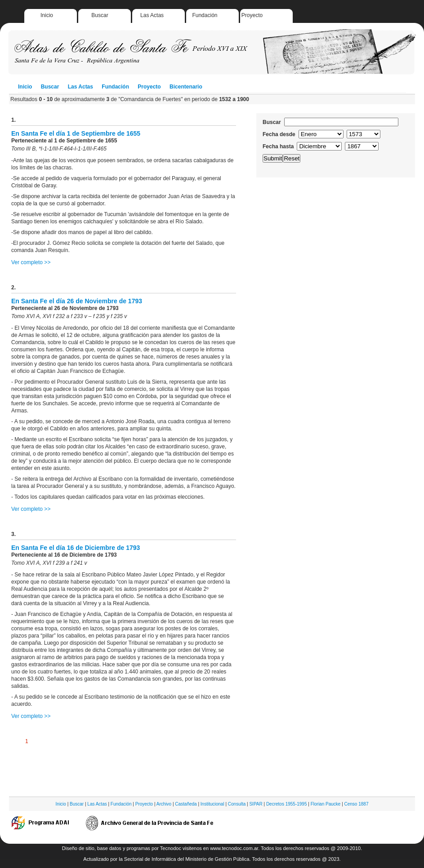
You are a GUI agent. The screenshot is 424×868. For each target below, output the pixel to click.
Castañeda (186, 804)
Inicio (47, 15)
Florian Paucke (326, 804)
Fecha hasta (278, 146)
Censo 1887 (357, 804)
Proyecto (252, 15)
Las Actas (152, 15)
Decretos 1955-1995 (287, 804)
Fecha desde (279, 134)
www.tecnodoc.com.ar (234, 848)
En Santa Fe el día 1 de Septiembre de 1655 (76, 133)
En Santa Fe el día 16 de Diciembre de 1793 (76, 548)
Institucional (212, 804)
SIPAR (256, 804)
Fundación (205, 15)
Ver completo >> (31, 262)
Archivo (164, 804)
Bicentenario (186, 87)
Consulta (237, 804)
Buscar (100, 15)
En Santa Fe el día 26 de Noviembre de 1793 (77, 301)
